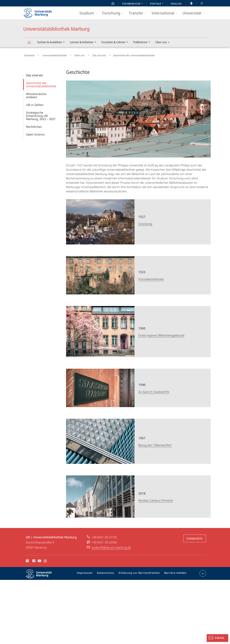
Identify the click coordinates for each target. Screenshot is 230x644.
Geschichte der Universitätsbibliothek (41, 83)
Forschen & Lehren (116, 43)
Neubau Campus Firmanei (156, 498)
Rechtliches (34, 125)
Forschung (114, 13)
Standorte (195, 537)
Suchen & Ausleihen (52, 43)
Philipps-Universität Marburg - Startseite (41, 12)
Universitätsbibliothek (50, 54)
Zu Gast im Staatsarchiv (154, 390)
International (165, 13)
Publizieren (143, 43)
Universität (194, 13)
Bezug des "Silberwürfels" (155, 443)
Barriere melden (174, 572)
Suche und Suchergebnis (200, 3)
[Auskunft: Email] (217, 638)
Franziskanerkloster (151, 277)
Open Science (35, 132)
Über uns (163, 43)
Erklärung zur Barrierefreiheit (140, 572)
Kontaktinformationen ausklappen (202, 572)
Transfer (138, 13)
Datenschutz (109, 572)
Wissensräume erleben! (36, 94)
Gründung (145, 222)
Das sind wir (87, 54)
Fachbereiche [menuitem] (133, 4)
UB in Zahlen (35, 103)
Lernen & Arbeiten (84, 43)
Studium (89, 13)
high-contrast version (189, 3)
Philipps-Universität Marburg (42, 575)
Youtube (39, 559)
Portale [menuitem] (158, 4)
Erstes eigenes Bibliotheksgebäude (161, 333)
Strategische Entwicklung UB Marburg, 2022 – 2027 (41, 114)
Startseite (28, 54)
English (176, 4)
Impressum (89, 572)
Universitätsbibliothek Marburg (31, 44)
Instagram (45, 559)
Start (111, 3)
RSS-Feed (27, 559)
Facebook (34, 559)
